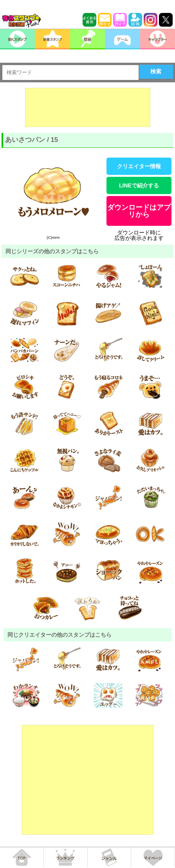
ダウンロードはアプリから (139, 211)
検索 (156, 71)
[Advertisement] (88, 107)
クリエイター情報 (139, 166)
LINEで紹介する (139, 185)
